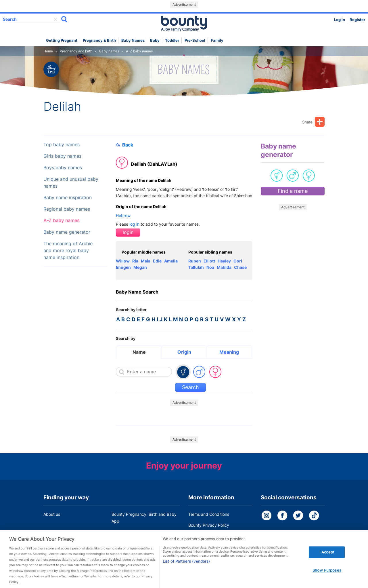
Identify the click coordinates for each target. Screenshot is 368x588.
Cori (238, 261)
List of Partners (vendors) (186, 570)
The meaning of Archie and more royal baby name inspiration (68, 251)
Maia (146, 261)
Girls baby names (62, 156)
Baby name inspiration (68, 198)
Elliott (209, 261)
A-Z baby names (61, 221)
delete (55, 19)
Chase (240, 267)
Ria (135, 261)
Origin (184, 352)
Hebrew (123, 215)
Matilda (224, 267)
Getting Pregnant (62, 40)
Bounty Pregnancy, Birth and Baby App (144, 518)
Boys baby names (63, 168)
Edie (157, 261)
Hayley (224, 261)
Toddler (172, 40)
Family (217, 40)
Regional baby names (67, 209)
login (128, 232)
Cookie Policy (201, 536)
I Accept (327, 561)
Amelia (171, 261)
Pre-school (195, 40)
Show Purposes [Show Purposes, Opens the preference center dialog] (327, 579)
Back (124, 145)
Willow (123, 261)
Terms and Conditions (209, 514)
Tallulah (196, 267)
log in (134, 224)
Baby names (133, 40)
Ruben (195, 261)
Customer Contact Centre (136, 532)
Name (139, 352)
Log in (340, 20)
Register (357, 20)
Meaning (229, 352)
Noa (210, 267)
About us (52, 514)
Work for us (54, 532)
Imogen (123, 267)
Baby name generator (67, 232)
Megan (140, 267)
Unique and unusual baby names (71, 183)
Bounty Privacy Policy (209, 525)
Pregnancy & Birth (99, 40)
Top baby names (62, 145)
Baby (155, 40)
